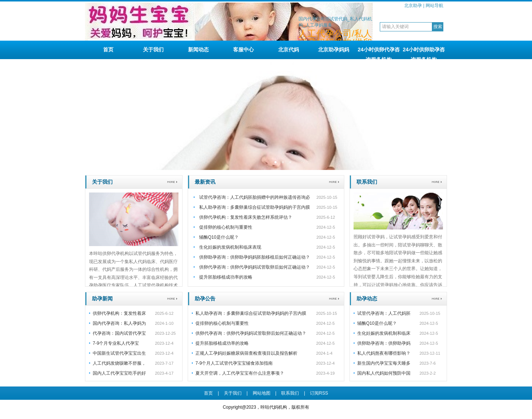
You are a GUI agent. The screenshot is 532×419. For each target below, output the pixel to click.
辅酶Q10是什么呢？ (219, 237)
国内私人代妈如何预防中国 (384, 373)
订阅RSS (319, 393)
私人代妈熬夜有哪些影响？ (384, 353)
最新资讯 (205, 182)
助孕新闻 (102, 299)
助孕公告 (205, 299)
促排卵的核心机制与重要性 (226, 227)
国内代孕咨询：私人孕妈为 (119, 323)
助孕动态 (367, 299)
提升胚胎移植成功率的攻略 (226, 277)
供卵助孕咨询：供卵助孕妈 (384, 343)
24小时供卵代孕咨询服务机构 (379, 53)
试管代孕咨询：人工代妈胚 (384, 313)
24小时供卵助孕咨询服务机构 (424, 53)
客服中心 (243, 50)
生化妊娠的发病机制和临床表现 (230, 247)
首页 (108, 50)
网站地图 (262, 393)
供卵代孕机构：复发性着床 (119, 313)
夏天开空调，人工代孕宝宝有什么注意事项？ (240, 373)
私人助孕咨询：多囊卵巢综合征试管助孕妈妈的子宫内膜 (255, 207)
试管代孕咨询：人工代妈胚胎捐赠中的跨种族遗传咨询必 (255, 197)
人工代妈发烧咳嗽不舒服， (119, 363)
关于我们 (153, 50)
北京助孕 (413, 6)
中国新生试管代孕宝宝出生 (119, 353)
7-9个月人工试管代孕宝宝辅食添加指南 (234, 363)
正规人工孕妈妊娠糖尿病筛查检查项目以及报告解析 (246, 353)
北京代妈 (289, 50)
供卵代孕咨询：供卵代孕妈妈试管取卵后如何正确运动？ (255, 267)
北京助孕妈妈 (334, 50)
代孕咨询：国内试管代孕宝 (119, 333)
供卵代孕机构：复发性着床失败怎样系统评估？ (246, 217)
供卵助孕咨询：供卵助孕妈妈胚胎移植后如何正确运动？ (255, 257)
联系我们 (367, 182)
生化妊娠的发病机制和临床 (384, 333)
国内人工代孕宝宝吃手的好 (119, 373)
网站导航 (434, 6)
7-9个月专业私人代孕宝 (116, 343)
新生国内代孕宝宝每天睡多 (384, 363)
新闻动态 (198, 50)
